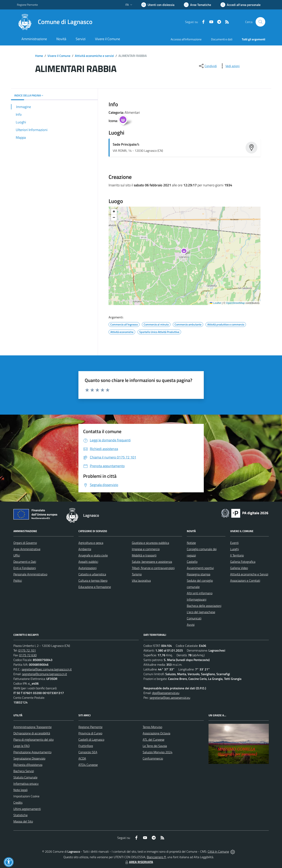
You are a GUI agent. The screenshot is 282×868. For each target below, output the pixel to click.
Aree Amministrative (27, 549)
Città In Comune (218, 851)
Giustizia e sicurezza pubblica (150, 543)
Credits (18, 802)
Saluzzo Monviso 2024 (158, 752)
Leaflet (215, 303)
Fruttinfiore (86, 746)
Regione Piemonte (90, 727)
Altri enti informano (200, 593)
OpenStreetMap (235, 303)
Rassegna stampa (199, 574)
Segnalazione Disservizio (29, 758)
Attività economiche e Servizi (249, 574)
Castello (192, 562)
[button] (186, 252)
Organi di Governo (25, 543)
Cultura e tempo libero (93, 581)
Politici (18, 581)
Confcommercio (153, 758)
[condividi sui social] (208, 66)
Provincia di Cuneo (90, 733)
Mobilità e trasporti (144, 555)
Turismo (137, 574)
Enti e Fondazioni (25, 568)
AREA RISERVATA (139, 862)
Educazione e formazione (95, 587)
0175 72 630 (28, 655)
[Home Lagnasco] (55, 22)
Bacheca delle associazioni (204, 606)
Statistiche (20, 815)
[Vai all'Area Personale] (241, 5)
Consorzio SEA (88, 752)
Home (39, 56)
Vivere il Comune (59, 56)
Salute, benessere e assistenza (152, 562)
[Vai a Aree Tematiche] (197, 5)
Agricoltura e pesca (91, 543)
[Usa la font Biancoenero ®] (158, 5)
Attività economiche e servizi (94, 56)
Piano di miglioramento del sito (34, 740)
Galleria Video (239, 568)
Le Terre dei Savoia (155, 746)
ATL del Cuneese (154, 740)
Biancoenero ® (156, 857)
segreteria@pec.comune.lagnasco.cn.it (47, 669)
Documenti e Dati (25, 562)
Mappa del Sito (23, 821)
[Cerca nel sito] (260, 22)
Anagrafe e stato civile (93, 555)
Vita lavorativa (141, 581)
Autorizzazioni (87, 568)
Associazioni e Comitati (245, 581)
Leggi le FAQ (22, 746)
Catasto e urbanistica (92, 574)
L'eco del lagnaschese (201, 612)
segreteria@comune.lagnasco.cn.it (45, 674)
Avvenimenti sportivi (200, 568)
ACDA (82, 758)
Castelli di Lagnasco (91, 740)
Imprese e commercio (146, 549)
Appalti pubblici (88, 562)
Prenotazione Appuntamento (32, 752)
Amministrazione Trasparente (33, 727)
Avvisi (191, 625)
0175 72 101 (27, 650)
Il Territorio (237, 555)
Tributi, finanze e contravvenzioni (153, 568)
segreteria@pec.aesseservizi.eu (170, 698)
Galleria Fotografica (243, 562)
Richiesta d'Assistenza (28, 765)
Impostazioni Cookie (26, 796)
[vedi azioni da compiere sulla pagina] (229, 66)
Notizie (191, 543)
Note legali (20, 790)
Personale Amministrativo (30, 574)
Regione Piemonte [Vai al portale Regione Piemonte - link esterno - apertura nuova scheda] (27, 5)
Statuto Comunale (25, 777)
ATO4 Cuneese (88, 765)
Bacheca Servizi (24, 771)
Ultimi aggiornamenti (27, 809)
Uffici (17, 555)
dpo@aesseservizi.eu (166, 693)
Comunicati (194, 618)
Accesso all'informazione (186, 39)
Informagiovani (197, 599)
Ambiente (85, 549)
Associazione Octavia (156, 733)
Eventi (234, 543)
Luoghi (235, 549)
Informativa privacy (26, 784)
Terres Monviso (152, 727)
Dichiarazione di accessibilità (32, 733)
